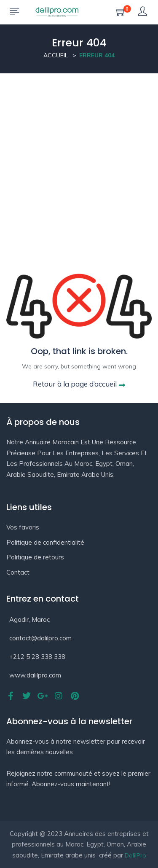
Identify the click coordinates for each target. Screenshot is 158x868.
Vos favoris (23, 527)
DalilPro (135, 855)
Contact (18, 572)
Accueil (56, 55)
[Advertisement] (79, 157)
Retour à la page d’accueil (79, 384)
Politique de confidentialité (45, 542)
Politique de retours (35, 557)
